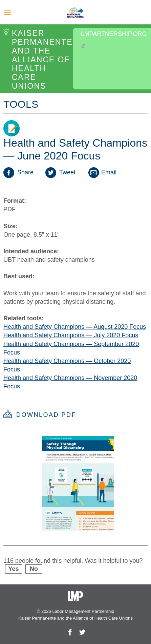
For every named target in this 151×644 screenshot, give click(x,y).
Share (18, 172)
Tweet (60, 172)
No (34, 569)
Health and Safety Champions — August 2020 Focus (75, 327)
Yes (13, 569)
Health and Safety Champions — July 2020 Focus (71, 335)
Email (102, 172)
